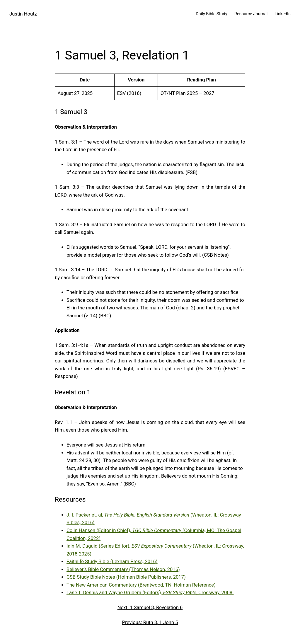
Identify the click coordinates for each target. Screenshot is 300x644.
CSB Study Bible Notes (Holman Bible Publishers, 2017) (126, 577)
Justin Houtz (23, 14)
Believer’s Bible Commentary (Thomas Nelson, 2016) (123, 569)
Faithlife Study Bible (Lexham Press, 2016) (112, 562)
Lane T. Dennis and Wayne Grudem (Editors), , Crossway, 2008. (150, 593)
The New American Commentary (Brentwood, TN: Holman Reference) (141, 585)
